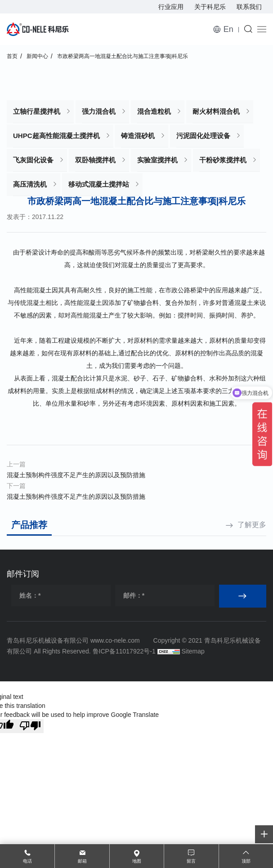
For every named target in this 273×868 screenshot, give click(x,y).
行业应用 (171, 7)
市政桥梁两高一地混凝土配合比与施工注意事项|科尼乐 (123, 56)
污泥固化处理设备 (203, 136)
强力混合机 (99, 111)
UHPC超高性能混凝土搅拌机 (56, 136)
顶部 (246, 861)
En (228, 29)
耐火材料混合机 (216, 111)
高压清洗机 (30, 184)
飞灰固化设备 (33, 160)
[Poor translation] (30, 726)
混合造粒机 (154, 111)
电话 (27, 861)
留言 (191, 861)
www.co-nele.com (115, 640)
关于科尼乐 (210, 7)
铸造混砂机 (138, 136)
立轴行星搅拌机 (37, 111)
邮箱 (82, 861)
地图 (137, 861)
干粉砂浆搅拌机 (223, 160)
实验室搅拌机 (157, 160)
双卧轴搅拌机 (95, 160)
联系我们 (249, 7)
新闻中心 (37, 56)
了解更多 (252, 525)
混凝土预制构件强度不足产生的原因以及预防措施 (76, 475)
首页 (12, 56)
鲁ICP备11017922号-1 (124, 651)
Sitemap (193, 651)
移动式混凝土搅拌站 (99, 184)
